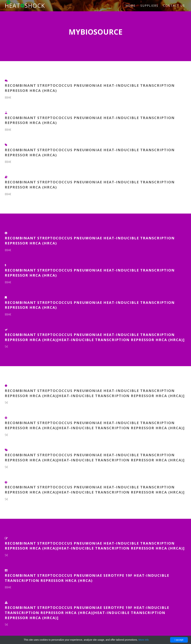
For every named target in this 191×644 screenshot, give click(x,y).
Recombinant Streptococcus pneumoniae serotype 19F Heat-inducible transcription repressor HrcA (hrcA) (87, 578)
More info (144, 640)
